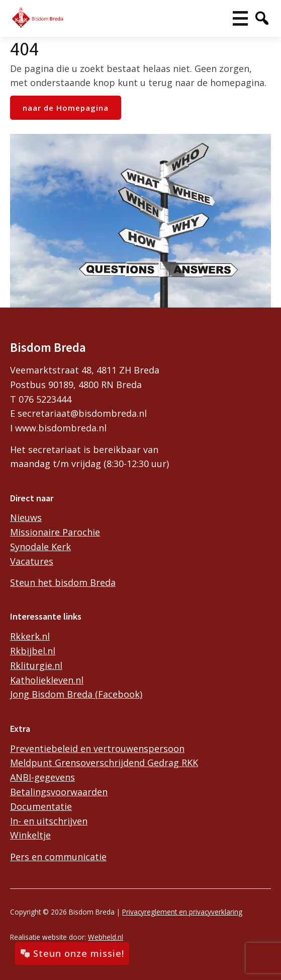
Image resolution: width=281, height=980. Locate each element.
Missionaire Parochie (55, 532)
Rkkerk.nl (30, 636)
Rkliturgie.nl (36, 665)
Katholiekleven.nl (47, 680)
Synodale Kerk (40, 547)
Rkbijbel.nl (33, 651)
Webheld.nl (106, 937)
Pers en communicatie (58, 857)
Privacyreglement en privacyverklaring (182, 912)
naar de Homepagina (66, 108)
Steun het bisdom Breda (63, 582)
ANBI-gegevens (42, 777)
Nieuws (26, 517)
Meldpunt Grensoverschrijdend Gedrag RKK (104, 763)
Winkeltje (30, 835)
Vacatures (32, 561)
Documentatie (41, 806)
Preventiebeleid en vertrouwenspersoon (97, 748)
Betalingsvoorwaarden (59, 792)
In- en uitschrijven (49, 821)
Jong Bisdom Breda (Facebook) (76, 694)
